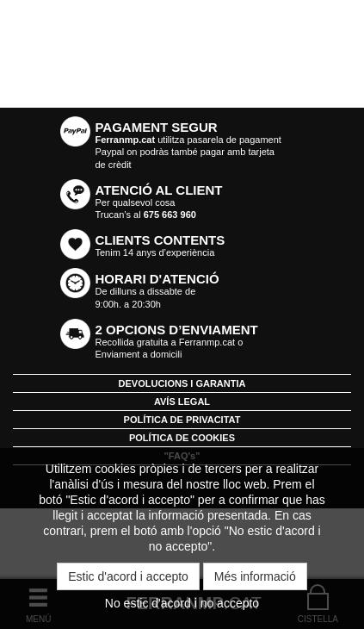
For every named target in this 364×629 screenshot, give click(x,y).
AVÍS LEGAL (182, 402)
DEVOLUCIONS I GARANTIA (182, 383)
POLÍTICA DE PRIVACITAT (182, 420)
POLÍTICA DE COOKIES (182, 438)
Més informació (255, 576)
